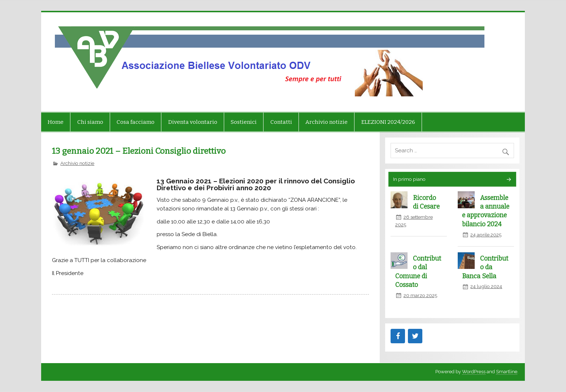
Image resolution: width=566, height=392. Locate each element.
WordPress (474, 372)
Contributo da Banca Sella (485, 267)
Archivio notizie (326, 122)
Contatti (281, 122)
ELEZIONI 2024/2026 (388, 122)
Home (56, 122)
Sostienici (244, 122)
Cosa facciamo (136, 122)
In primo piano (409, 179)
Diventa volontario (193, 122)
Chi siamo (90, 122)
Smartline (507, 372)
